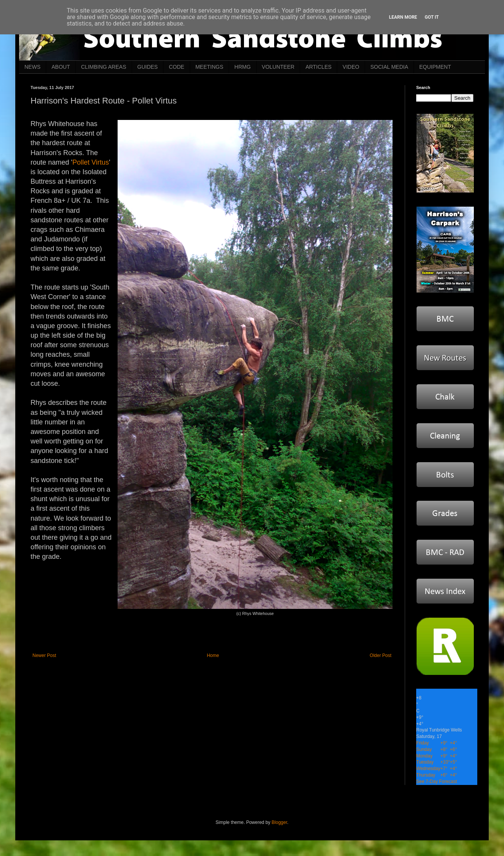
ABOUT (61, 67)
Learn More (403, 17)
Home (213, 655)
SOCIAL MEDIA (389, 67)
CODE (176, 67)
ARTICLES (318, 67)
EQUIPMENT (435, 67)
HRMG (243, 67)
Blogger (279, 822)
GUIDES (148, 67)
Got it (432, 17)
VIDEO (351, 67)
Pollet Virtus (91, 162)
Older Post (380, 655)
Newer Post (44, 655)
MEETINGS (209, 67)
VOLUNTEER (278, 67)
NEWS (32, 67)
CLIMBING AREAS (103, 67)
